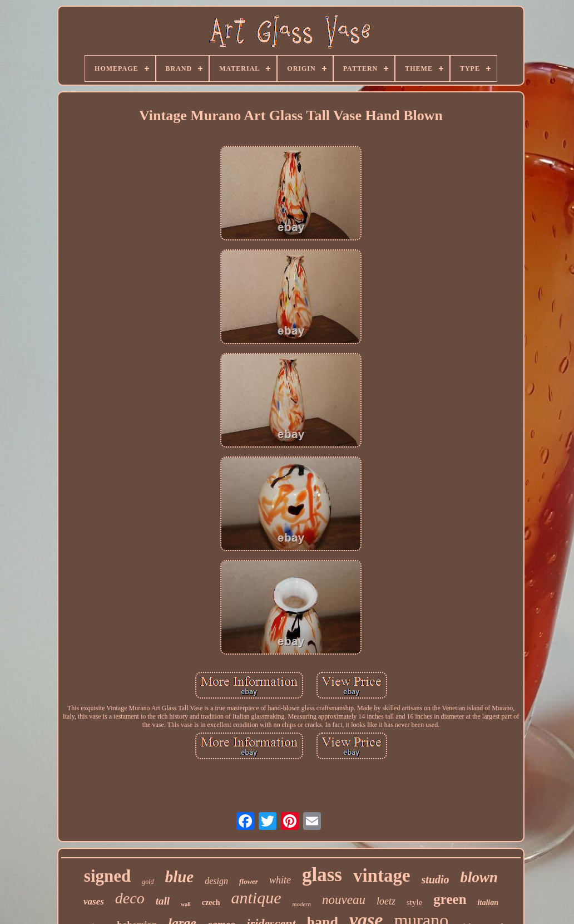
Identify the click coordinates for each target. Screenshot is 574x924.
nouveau (344, 900)
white (280, 880)
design (216, 881)
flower (249, 881)
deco (130, 898)
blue (180, 877)
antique (256, 898)
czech (211, 903)
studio (436, 879)
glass (322, 875)
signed (107, 876)
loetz (386, 901)
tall (163, 901)
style (414, 902)
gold (148, 882)
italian (488, 903)
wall (186, 904)
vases (94, 901)
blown (479, 877)
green (450, 899)
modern (301, 904)
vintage (382, 876)
